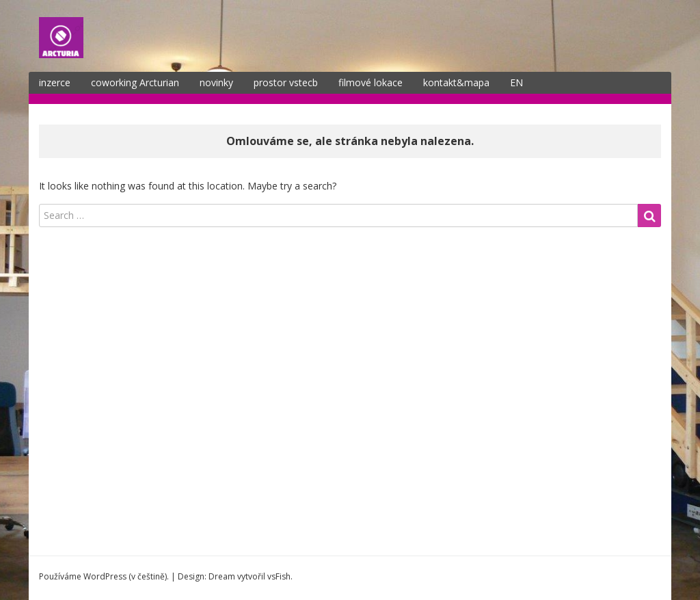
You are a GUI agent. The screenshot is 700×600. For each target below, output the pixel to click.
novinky (216, 82)
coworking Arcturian (135, 82)
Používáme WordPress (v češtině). (104, 576)
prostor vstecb (286, 82)
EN (516, 82)
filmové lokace (371, 82)
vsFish (279, 576)
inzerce (55, 82)
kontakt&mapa (456, 82)
